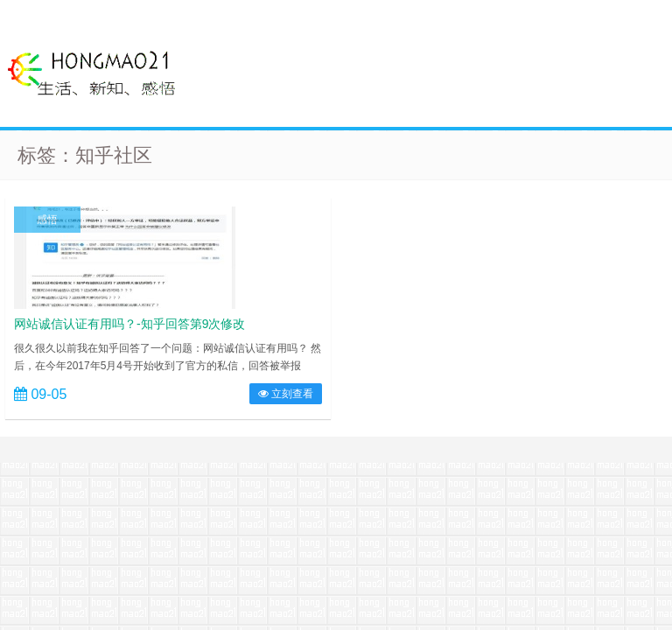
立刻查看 (286, 394)
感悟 (47, 220)
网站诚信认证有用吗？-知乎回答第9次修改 (129, 324)
